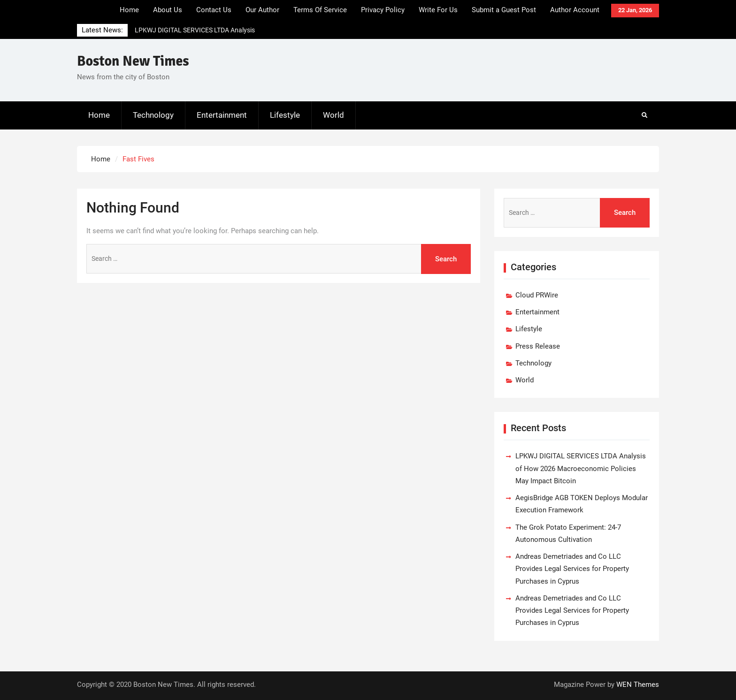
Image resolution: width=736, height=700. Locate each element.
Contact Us (214, 10)
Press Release (538, 346)
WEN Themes (638, 685)
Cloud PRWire (537, 295)
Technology (153, 115)
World (333, 115)
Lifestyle (285, 115)
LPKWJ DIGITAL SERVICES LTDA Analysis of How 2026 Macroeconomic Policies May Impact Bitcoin (581, 468)
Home (129, 10)
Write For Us (438, 10)
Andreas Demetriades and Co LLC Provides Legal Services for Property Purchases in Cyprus (572, 569)
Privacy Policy (383, 10)
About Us (168, 10)
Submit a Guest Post (504, 10)
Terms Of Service (320, 10)
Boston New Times (133, 61)
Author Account (575, 10)
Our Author (262, 10)
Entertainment (222, 115)
